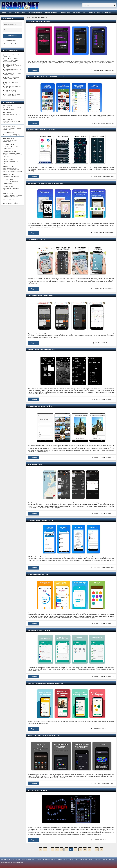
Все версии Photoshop (35, 13)
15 (66, 849)
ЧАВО (99, 13)
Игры (84, 13)
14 (62, 849)
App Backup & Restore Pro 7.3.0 (39, 630)
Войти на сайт (12, 36)
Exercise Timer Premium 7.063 (38, 574)
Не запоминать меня (11, 41)
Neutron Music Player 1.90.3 (37, 790)
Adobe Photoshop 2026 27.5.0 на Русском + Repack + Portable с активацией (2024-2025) (12, 60)
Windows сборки (20, 13)
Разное (91, 13)
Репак (10, 13)
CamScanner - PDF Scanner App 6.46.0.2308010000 (45, 183)
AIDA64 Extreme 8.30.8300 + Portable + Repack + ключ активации (11, 79)
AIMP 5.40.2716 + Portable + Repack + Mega (11, 83)
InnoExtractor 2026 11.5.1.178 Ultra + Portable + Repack (11, 95)
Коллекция (76, 13)
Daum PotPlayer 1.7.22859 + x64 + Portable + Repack (12, 70)
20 (90, 849)
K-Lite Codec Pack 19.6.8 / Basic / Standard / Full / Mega (12, 87)
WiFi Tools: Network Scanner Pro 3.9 (40, 520)
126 (97, 849)
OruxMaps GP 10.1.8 (35, 464)
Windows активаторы (51, 13)
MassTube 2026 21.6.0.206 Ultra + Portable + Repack (12, 74)
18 (80, 849)
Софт (4, 13)
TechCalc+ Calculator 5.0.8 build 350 (40, 295)
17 (76, 849)
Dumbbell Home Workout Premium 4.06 (41, 350)
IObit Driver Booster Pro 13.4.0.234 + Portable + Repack (11, 91)
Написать (108, 13)
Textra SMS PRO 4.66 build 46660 (39, 21)
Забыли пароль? (7, 44)
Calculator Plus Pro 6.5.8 (36, 239)
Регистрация (19, 44)
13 (57, 849)
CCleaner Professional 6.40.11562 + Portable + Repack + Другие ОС (12, 66)
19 (85, 849)
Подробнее (34, 70)
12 (52, 849)
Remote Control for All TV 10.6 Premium (41, 130)
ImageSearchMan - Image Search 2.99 (41, 406)
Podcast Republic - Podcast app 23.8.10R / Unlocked (46, 77)
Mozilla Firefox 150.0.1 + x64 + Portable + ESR (12, 56)
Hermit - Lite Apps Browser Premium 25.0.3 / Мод (45, 736)
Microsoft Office (66, 13)
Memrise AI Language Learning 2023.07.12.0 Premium (46, 683)
